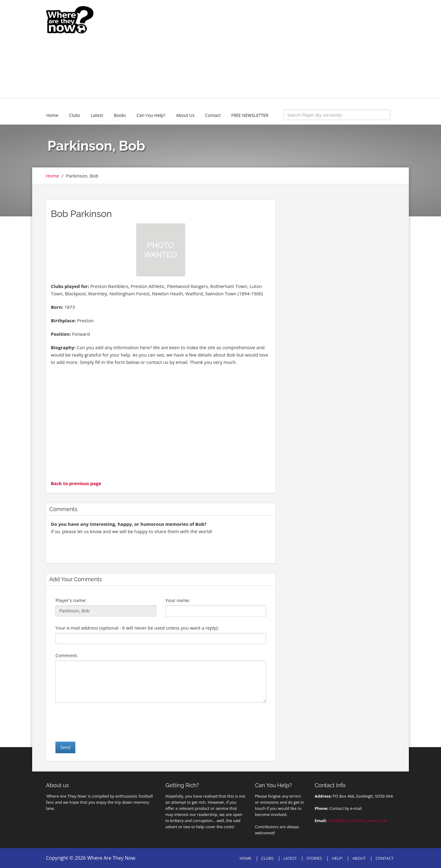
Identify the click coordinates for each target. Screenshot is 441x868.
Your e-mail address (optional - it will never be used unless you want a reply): (137, 628)
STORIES (314, 858)
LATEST (290, 858)
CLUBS (267, 858)
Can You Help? (151, 115)
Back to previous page (76, 483)
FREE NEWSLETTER (250, 115)
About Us (185, 115)
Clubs (75, 115)
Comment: (67, 655)
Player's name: (71, 600)
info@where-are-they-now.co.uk (357, 821)
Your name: (178, 600)
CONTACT (384, 858)
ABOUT (359, 858)
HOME (245, 858)
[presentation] (102, 722)
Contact (213, 115)
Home (52, 115)
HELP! (337, 858)
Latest (97, 115)
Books (120, 115)
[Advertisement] (266, 49)
